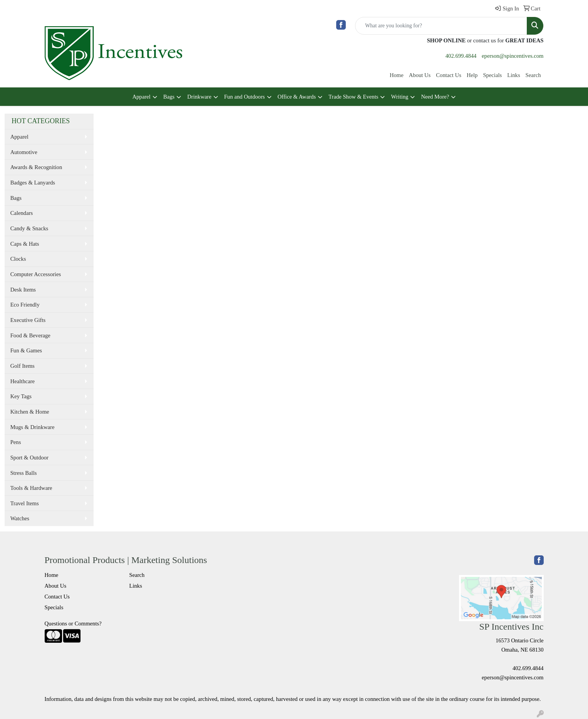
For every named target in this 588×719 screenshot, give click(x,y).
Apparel (142, 97)
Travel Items (25, 503)
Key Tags (21, 396)
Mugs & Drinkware (33, 427)
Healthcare (23, 381)
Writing (400, 97)
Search (533, 75)
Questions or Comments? (73, 623)
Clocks (18, 259)
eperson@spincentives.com (513, 56)
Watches (20, 518)
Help (472, 75)
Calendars (22, 213)
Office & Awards (297, 97)
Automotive (24, 152)
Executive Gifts (28, 320)
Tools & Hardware (31, 488)
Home (397, 75)
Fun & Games (26, 350)
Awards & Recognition (36, 167)
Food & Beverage (30, 335)
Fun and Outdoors (245, 97)
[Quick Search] (441, 26)
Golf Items (23, 366)
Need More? (435, 97)
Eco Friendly (25, 305)
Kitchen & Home (30, 412)
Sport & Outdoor (29, 458)
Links (513, 75)
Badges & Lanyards (33, 183)
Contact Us (449, 75)
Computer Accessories (36, 274)
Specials (492, 75)
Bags (169, 97)
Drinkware (199, 97)
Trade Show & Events (353, 97)
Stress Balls (24, 473)
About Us (420, 75)
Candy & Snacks (29, 228)
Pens (16, 442)
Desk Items (23, 290)
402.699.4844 (461, 56)
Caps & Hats (25, 244)
